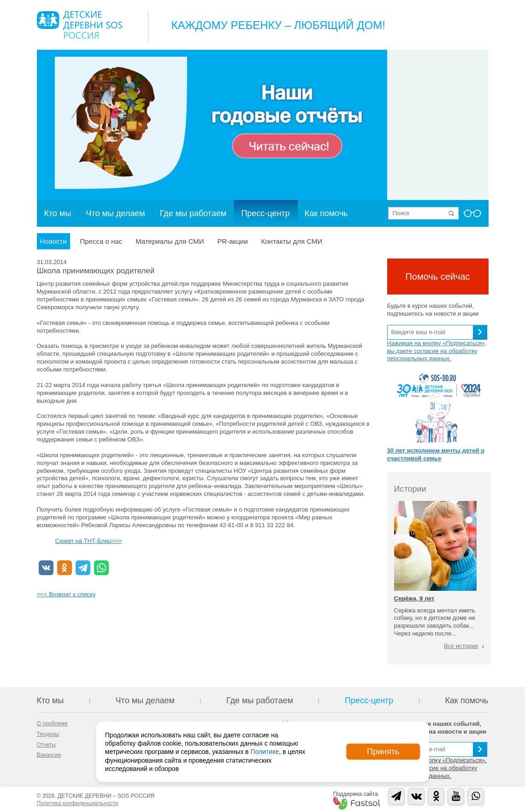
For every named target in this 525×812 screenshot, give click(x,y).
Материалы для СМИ (170, 241)
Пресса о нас (101, 241)
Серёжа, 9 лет (414, 598)
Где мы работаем (193, 213)
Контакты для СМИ (292, 241)
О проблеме (52, 724)
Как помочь (326, 213)
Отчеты (46, 745)
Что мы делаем (115, 213)
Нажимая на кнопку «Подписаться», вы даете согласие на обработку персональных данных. (437, 351)
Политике (265, 752)
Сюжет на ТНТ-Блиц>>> (89, 541)
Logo (80, 25)
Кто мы (58, 213)
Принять (383, 752)
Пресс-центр (265, 213)
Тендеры (48, 734)
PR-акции (232, 241)
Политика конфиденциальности (78, 803)
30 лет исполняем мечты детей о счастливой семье (436, 454)
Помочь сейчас (437, 277)
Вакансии (49, 755)
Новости (53, 241)
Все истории (461, 646)
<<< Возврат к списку (66, 594)
